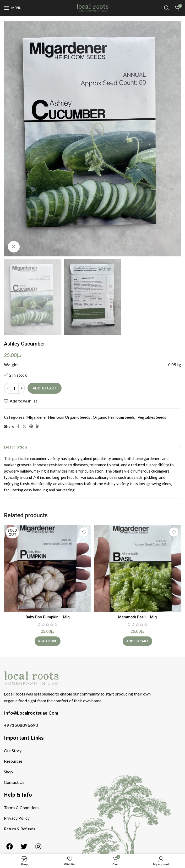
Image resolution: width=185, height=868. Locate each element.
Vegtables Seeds (152, 417)
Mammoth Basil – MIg (137, 617)
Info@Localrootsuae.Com (31, 713)
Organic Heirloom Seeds (114, 417)
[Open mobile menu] (13, 8)
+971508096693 (21, 725)
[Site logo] (93, 7)
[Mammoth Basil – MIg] (137, 568)
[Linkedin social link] (38, 426)
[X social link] (24, 426)
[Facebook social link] (18, 426)
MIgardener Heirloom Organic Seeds (58, 417)
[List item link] (94, 751)
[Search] (167, 8)
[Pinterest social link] (31, 426)
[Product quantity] (14, 388)
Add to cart (45, 388)
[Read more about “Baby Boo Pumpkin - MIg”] (48, 641)
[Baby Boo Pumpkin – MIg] (48, 568)
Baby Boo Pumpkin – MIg (48, 617)
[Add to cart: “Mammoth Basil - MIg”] (137, 641)
